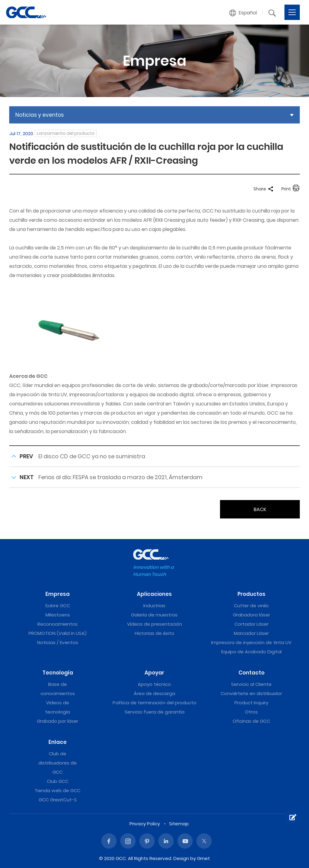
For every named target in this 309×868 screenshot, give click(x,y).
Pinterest (147, 841)
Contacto (251, 673)
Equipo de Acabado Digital (251, 652)
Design (181, 858)
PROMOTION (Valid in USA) (58, 633)
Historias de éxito (154, 633)
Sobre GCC (58, 606)
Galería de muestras (154, 615)
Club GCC (58, 781)
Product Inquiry (251, 703)
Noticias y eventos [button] (40, 115)
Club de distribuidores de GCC (58, 763)
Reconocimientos (58, 624)
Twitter (204, 841)
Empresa (58, 594)
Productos (251, 594)
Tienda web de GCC (58, 790)
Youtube (185, 841)
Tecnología (58, 673)
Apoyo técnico (154, 684)
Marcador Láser (251, 633)
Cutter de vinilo (251, 606)
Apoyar (154, 673)
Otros (251, 712)
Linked (166, 841)
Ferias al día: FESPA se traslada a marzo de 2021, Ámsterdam (120, 477)
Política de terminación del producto (154, 703)
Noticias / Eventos (58, 642)
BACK (260, 509)
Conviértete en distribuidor (251, 693)
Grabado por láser (58, 721)
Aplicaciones (154, 594)
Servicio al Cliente (251, 684)
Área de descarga (154, 693)
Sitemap (179, 824)
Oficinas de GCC (251, 721)
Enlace (58, 742)
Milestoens (58, 615)
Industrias (154, 606)
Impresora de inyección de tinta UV (251, 642)
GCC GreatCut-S (58, 800)
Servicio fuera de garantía (154, 712)
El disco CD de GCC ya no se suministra (92, 456)
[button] (243, 13)
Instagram (128, 841)
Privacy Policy (145, 824)
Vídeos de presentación (154, 624)
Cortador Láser (251, 624)
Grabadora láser (251, 615)
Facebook (109, 841)
